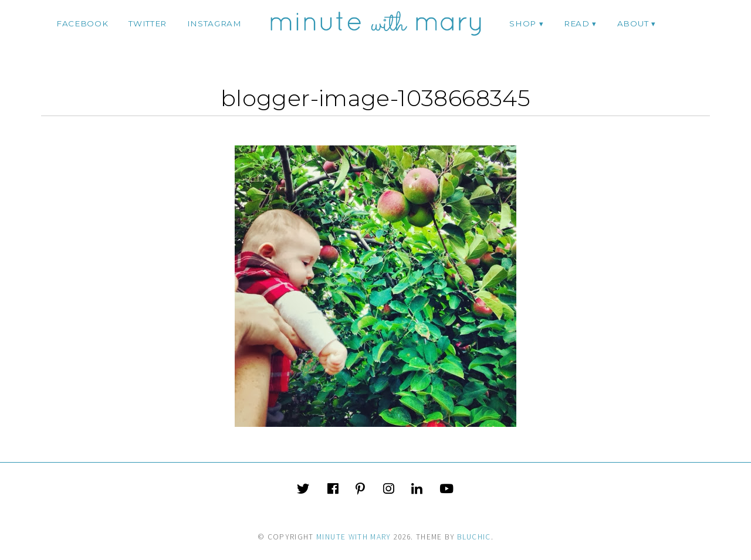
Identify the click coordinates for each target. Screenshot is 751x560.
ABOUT (633, 23)
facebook (82, 23)
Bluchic (474, 537)
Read (577, 23)
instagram (214, 23)
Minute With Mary (354, 537)
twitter (148, 23)
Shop (523, 23)
